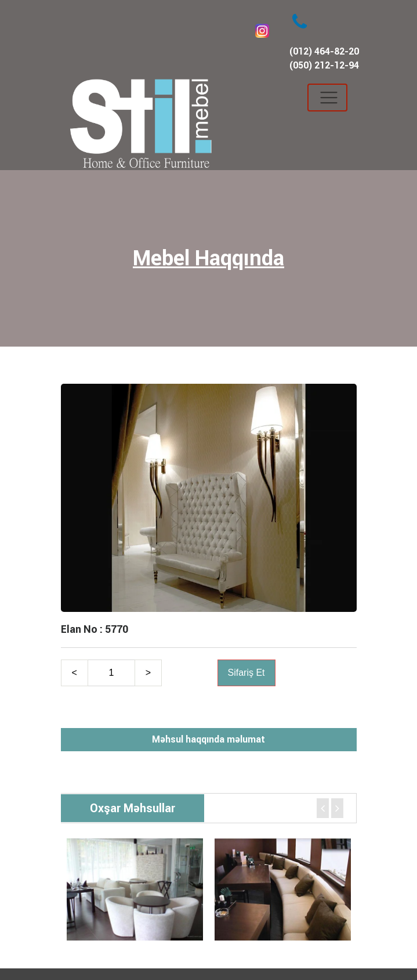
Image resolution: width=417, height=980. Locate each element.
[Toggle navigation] (327, 98)
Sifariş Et (246, 673)
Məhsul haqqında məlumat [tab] (209, 739)
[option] (135, 889)
